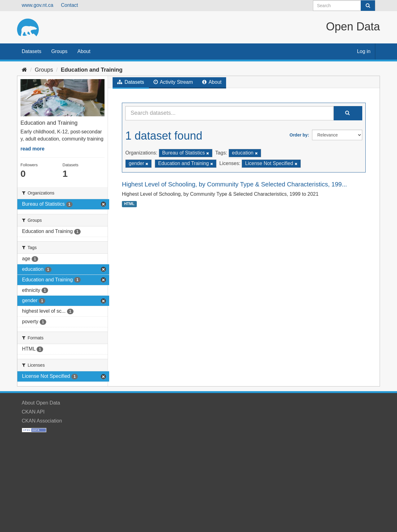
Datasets (31, 51)
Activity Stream (173, 82)
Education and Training (92, 70)
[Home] (24, 70)
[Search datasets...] (230, 113)
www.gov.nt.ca (38, 5)
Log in (364, 51)
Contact (69, 5)
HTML (129, 204)
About (84, 51)
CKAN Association (42, 421)
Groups (59, 51)
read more (32, 149)
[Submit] (368, 6)
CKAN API (33, 412)
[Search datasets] (344, 6)
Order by (299, 135)
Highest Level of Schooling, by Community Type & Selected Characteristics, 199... (234, 184)
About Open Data (41, 403)
